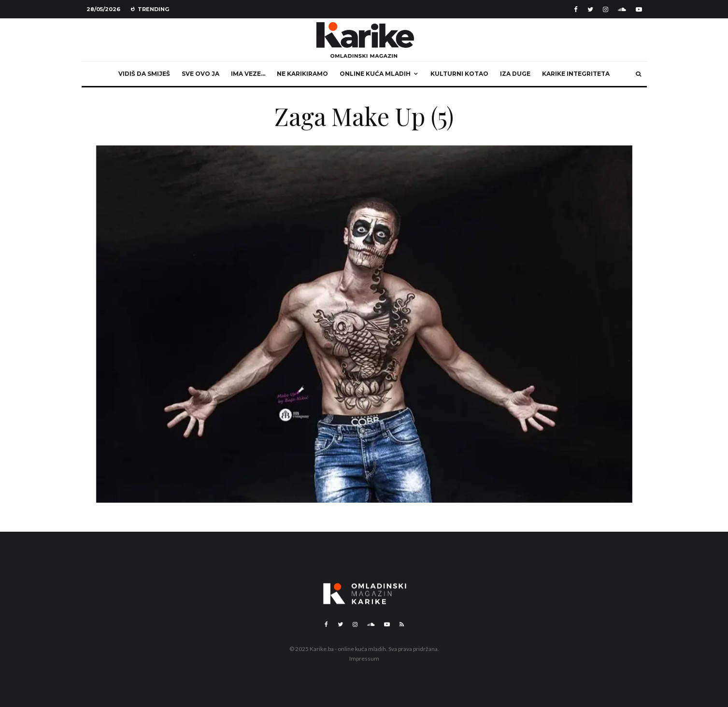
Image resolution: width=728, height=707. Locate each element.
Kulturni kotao (459, 74)
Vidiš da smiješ (144, 74)
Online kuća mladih (375, 74)
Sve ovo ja (200, 74)
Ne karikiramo (302, 74)
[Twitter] (590, 9)
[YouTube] (639, 9)
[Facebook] (576, 9)
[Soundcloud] (622, 9)
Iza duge (515, 74)
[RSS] (402, 624)
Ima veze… (248, 74)
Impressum (364, 658)
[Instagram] (606, 9)
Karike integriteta (576, 74)
